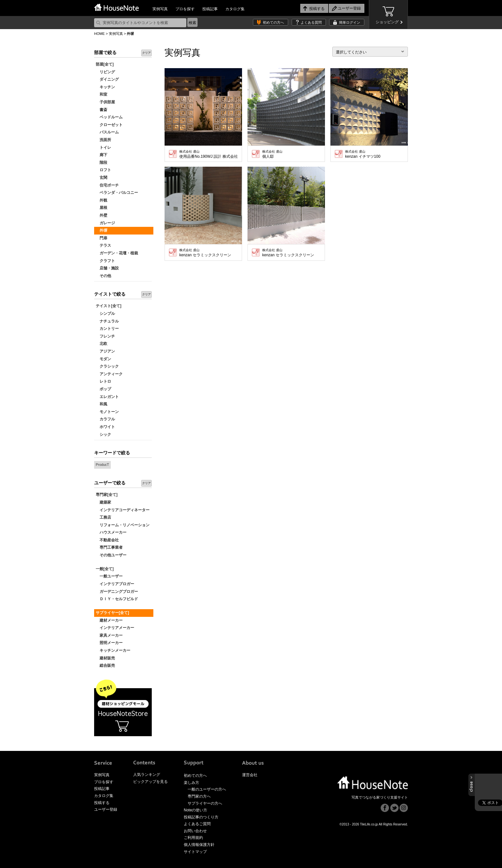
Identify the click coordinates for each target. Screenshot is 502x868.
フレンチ (105, 336)
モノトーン (107, 412)
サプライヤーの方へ (205, 803)
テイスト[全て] (109, 306)
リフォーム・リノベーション (123, 525)
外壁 (101, 215)
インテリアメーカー (115, 628)
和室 (101, 94)
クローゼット (109, 125)
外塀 (101, 230)
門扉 (101, 238)
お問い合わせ (195, 831)
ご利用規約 (193, 838)
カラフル (105, 419)
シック (103, 434)
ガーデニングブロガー (117, 592)
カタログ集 (235, 9)
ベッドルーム (109, 117)
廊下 (101, 155)
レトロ (103, 381)
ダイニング (107, 79)
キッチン (105, 87)
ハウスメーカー (111, 532)
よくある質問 (311, 22)
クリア (146, 53)
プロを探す (185, 9)
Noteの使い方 (195, 810)
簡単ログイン (350, 22)
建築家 (103, 502)
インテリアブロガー (115, 584)
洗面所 (103, 140)
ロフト (103, 170)
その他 (103, 276)
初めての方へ (273, 22)
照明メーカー (109, 643)
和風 (101, 404)
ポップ (103, 389)
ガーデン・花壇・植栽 (117, 253)
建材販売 (105, 658)
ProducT (102, 465)
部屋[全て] (105, 64)
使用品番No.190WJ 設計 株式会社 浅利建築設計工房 (209, 154)
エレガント (107, 397)
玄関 (101, 178)
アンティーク (109, 374)
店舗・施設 (107, 268)
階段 (101, 163)
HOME (99, 34)
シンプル (105, 314)
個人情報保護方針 (199, 845)
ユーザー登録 (106, 809)
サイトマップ (195, 852)
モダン (103, 359)
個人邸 (272, 154)
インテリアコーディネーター (123, 510)
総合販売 (105, 665)
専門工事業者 (109, 547)
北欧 (101, 344)
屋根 (101, 208)
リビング (105, 72)
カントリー (107, 329)
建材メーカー (109, 620)
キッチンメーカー (113, 650)
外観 (101, 200)
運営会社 (250, 775)
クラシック (107, 366)
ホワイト (105, 427)
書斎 (101, 110)
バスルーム (107, 132)
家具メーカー (109, 635)
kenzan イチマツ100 (363, 154)
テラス (103, 245)
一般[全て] (105, 569)
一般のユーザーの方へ (207, 789)
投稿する (102, 803)
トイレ (103, 147)
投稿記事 (210, 9)
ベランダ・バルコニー (117, 193)
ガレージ (105, 223)
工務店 (103, 517)
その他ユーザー (111, 555)
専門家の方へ (199, 796)
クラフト (105, 261)
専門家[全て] (107, 495)
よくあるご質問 (197, 824)
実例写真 (160, 9)
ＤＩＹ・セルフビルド (117, 599)
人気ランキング (147, 775)
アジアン (105, 351)
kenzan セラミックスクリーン (205, 253)
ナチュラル (107, 321)
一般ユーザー (109, 576)
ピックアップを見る (150, 782)
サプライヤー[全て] (112, 613)
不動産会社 (107, 540)
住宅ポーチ (107, 185)
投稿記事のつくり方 (201, 817)
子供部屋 (105, 102)
